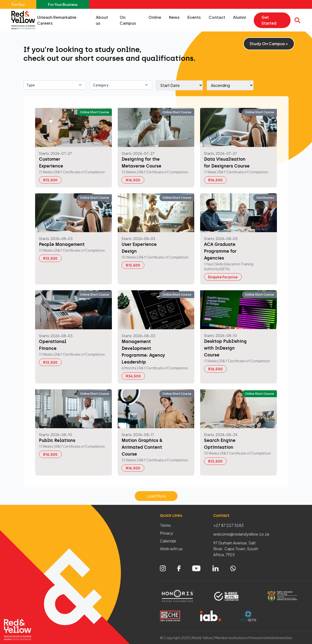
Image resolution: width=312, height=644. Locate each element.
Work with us (171, 549)
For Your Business (63, 4)
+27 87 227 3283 (228, 525)
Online (155, 17)
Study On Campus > (269, 44)
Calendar (168, 541)
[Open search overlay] (297, 20)
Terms (165, 525)
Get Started (269, 20)
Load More (156, 496)
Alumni (239, 17)
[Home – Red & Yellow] (24, 20)
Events (194, 17)
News (174, 17)
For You (18, 4)
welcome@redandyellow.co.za (241, 534)
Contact (217, 17)
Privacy (166, 533)
